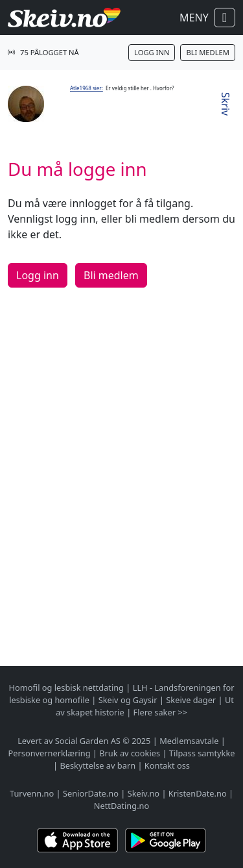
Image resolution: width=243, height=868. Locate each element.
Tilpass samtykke (202, 753)
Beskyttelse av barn (98, 765)
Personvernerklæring (50, 753)
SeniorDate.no (91, 793)
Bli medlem (208, 52)
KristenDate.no (198, 793)
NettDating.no (121, 806)
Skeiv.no (144, 793)
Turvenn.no (32, 793)
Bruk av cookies (130, 753)
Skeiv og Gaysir (128, 700)
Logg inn (152, 52)
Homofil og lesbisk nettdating (66, 688)
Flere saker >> (160, 712)
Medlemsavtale (189, 741)
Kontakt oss (167, 765)
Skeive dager (191, 700)
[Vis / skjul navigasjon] (225, 18)
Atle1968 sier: (87, 88)
